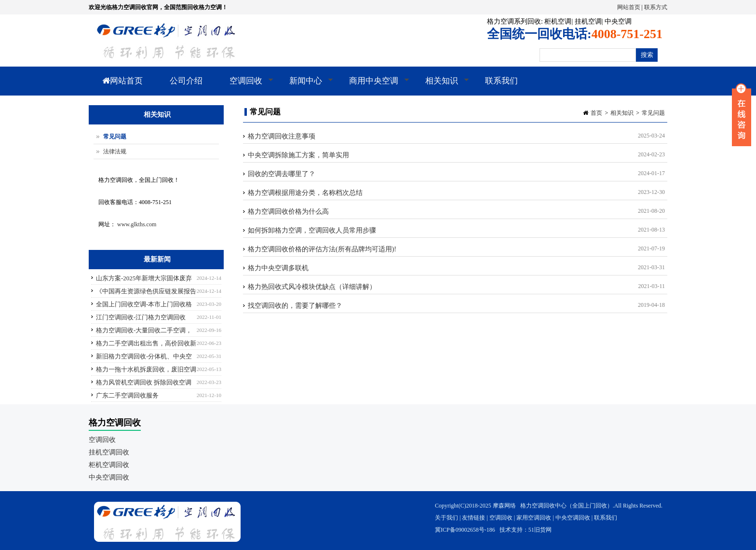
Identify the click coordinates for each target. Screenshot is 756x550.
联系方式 (656, 7)
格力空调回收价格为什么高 (288, 212)
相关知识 (440, 86)
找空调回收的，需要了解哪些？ (295, 306)
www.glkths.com (137, 224)
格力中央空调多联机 (278, 268)
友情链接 (473, 518)
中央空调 (618, 21)
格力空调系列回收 (514, 21)
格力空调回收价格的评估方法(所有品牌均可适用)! (322, 249)
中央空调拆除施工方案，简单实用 (298, 155)
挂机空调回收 (109, 452)
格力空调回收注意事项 (282, 136)
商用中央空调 (372, 86)
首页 (596, 113)
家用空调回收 (534, 518)
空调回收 (245, 86)
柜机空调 (558, 21)
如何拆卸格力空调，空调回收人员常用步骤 (312, 230)
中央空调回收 (109, 477)
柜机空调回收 (109, 465)
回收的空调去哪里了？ (282, 174)
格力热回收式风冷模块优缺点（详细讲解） (312, 287)
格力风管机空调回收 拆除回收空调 (144, 382)
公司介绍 (186, 81)
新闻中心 (304, 86)
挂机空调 (588, 21)
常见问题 (653, 113)
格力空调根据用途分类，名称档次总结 (305, 193)
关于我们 (446, 518)
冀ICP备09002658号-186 (465, 530)
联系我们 (501, 81)
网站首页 (629, 7)
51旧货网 (540, 530)
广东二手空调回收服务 (127, 395)
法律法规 (115, 151)
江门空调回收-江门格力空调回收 (141, 317)
